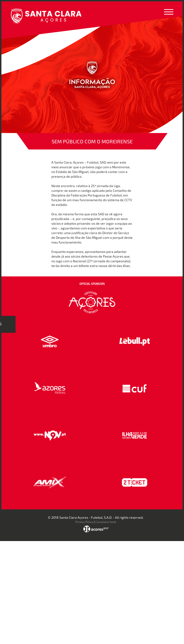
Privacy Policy (84, 522)
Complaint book (106, 522)
